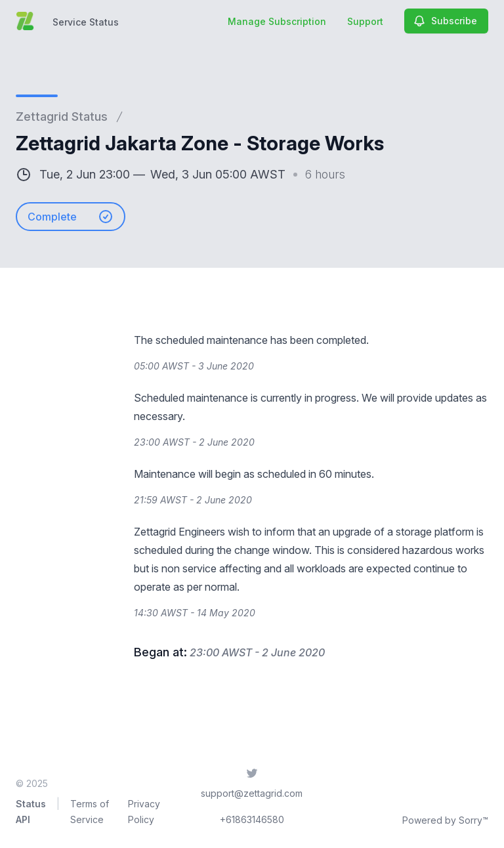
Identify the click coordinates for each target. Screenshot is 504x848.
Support (365, 21)
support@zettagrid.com (252, 793)
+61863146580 (252, 819)
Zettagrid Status (62, 117)
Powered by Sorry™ (445, 820)
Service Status (86, 22)
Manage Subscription (277, 21)
